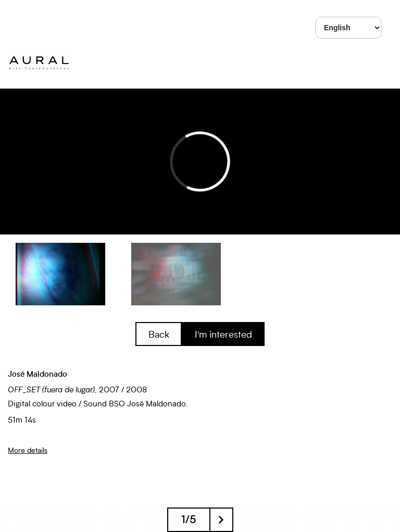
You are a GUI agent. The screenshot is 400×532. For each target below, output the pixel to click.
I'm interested (223, 334)
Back (159, 334)
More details (28, 450)
